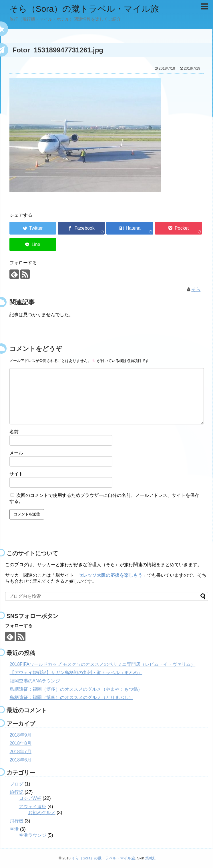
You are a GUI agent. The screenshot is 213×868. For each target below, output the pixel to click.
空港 (14, 829)
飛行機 (17, 821)
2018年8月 (21, 743)
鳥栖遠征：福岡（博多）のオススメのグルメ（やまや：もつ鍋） (76, 689)
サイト (16, 474)
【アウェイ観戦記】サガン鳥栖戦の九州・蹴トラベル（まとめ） (76, 673)
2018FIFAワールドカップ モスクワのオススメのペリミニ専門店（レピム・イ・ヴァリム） (103, 664)
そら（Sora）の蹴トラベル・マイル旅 (84, 9)
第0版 (150, 858)
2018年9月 (21, 735)
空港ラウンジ (33, 835)
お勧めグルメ (42, 813)
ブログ (17, 784)
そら (196, 289)
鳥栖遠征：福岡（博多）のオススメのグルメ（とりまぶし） (71, 697)
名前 (14, 432)
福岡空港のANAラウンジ (35, 681)
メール (16, 453)
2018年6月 (21, 760)
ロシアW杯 (30, 798)
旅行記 (17, 792)
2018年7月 (21, 752)
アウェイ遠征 (33, 807)
